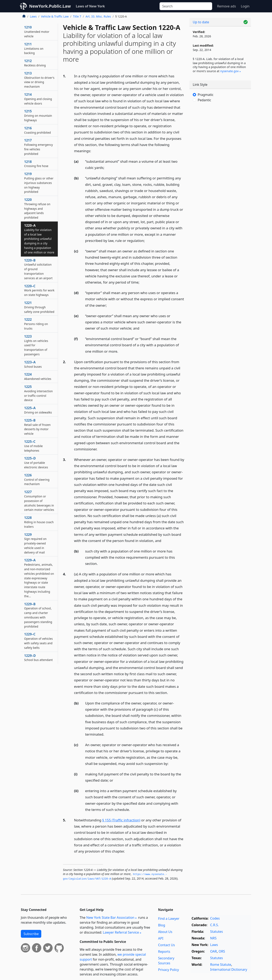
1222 (36, 324)
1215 (38, 115)
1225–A (38, 410)
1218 (36, 164)
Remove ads (226, 6)
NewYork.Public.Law (50, 6)
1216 (37, 130)
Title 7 (77, 16)
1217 (38, 147)
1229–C (38, 641)
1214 (38, 99)
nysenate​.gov (229, 71)
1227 (39, 501)
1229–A (39, 578)
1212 (35, 63)
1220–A (39, 239)
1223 (36, 345)
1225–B (37, 427)
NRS (213, 938)
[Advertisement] (220, 174)
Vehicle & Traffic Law (55, 16)
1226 (37, 479)
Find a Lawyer (169, 919)
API (161, 938)
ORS (222, 951)
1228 (39, 522)
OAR (213, 951)
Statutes (216, 932)
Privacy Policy (169, 970)
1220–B (38, 269)
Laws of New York (90, 6)
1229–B (38, 615)
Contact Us (166, 945)
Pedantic (204, 100)
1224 (38, 376)
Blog (162, 925)
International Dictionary (229, 969)
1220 (37, 208)
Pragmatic (206, 95)
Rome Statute (221, 965)
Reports (164, 952)
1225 (38, 393)
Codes (215, 918)
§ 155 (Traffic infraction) (121, 820)
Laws (33, 16)
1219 (39, 183)
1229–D (38, 658)
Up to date (201, 22)
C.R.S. (214, 925)
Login (245, 6)
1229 (35, 543)
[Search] (186, 6)
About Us (165, 932)
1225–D (36, 463)
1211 (34, 48)
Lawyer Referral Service (121, 932)
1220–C (39, 290)
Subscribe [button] (31, 934)
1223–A (33, 364)
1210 (37, 32)
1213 (39, 80)
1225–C (33, 446)
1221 (39, 307)
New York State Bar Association (110, 918)
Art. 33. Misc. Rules (98, 16)
